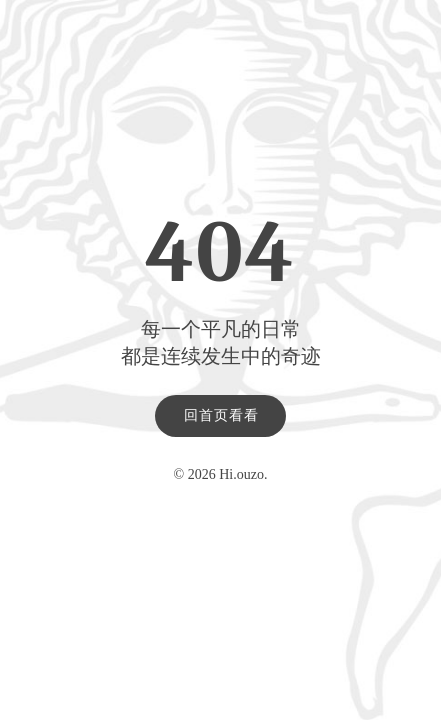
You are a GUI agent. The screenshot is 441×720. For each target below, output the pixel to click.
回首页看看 (221, 415)
